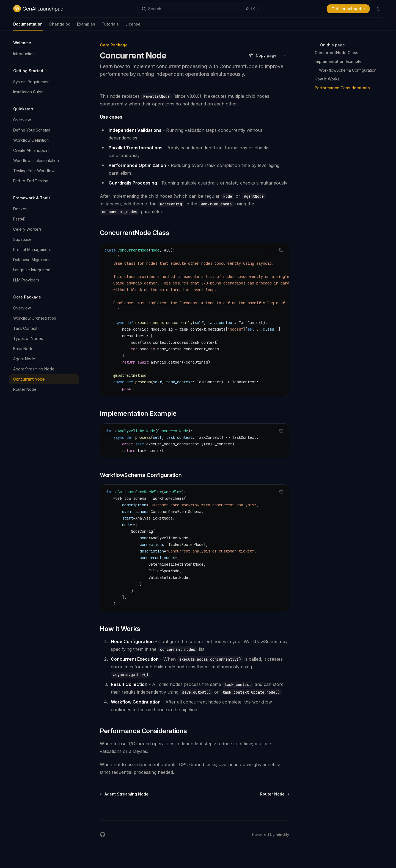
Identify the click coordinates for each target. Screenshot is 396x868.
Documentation (28, 26)
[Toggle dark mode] (378, 9)
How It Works (327, 79)
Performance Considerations (342, 88)
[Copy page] (263, 55)
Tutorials (110, 26)
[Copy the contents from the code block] (281, 250)
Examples (86, 26)
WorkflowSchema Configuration (348, 70)
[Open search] (198, 9)
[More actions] (285, 55)
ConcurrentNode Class (336, 53)
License (133, 26)
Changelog (60, 26)
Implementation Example (338, 61)
